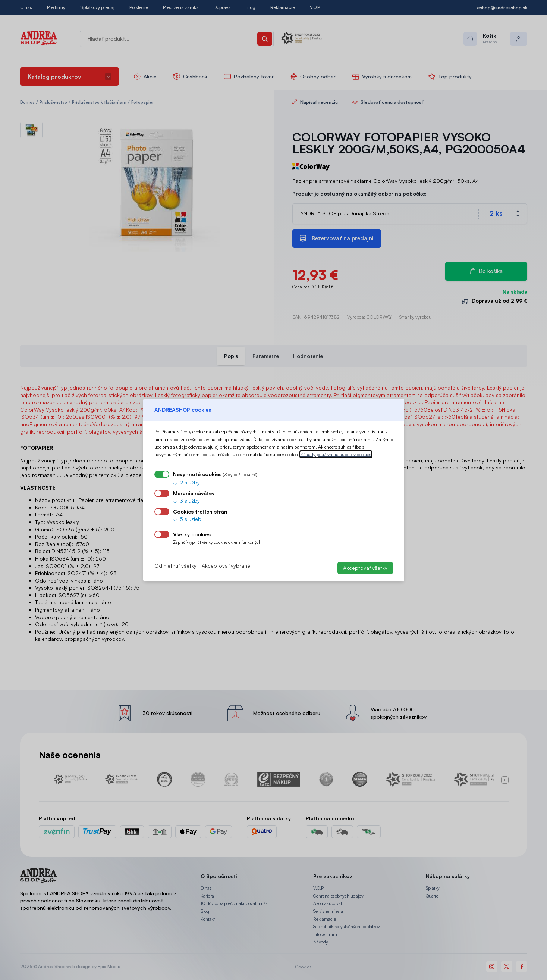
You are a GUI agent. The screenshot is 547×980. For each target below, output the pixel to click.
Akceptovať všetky (365, 568)
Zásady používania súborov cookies (336, 454)
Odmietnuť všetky (175, 566)
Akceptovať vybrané (226, 566)
